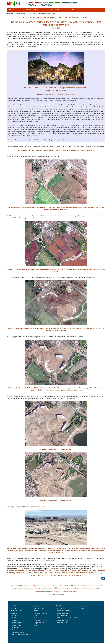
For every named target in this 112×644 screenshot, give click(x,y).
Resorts (12, 10)
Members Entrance (64, 611)
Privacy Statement (60, 594)
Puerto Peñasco (17, 625)
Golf (35, 615)
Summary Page (39, 608)
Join (90, 10)
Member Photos (63, 620)
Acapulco (15, 615)
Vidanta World (20, 14)
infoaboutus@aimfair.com (47, 592)
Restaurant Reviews (40, 618)
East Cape (15, 618)
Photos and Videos (40, 620)
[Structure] (8, 14)
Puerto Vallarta (17, 628)
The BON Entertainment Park (22, 635)
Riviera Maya (16, 630)
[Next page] (13, 14)
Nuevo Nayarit (17, 623)
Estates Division (62, 615)
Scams (36, 625)
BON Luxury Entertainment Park (68, 618)
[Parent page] (11, 14)
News (74, 10)
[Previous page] (10, 14)
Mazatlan (15, 620)
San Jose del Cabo (18, 632)
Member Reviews (63, 613)
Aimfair (99, 589)
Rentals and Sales (16, 611)
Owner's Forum (62, 623)
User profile (61, 608)
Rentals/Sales (32, 10)
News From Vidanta (40, 613)
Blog (36, 623)
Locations (54, 10)
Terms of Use (51, 594)
